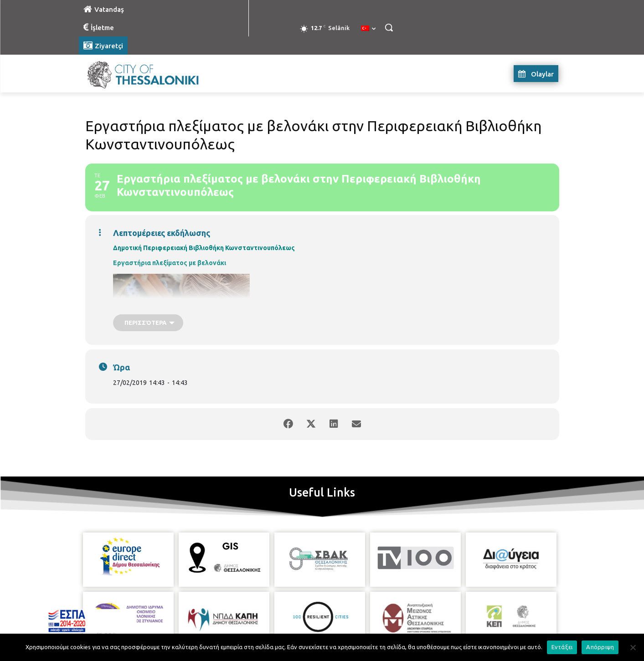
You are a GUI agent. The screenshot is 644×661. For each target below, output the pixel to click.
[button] (389, 27)
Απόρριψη (600, 647)
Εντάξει (562, 647)
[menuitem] (368, 29)
